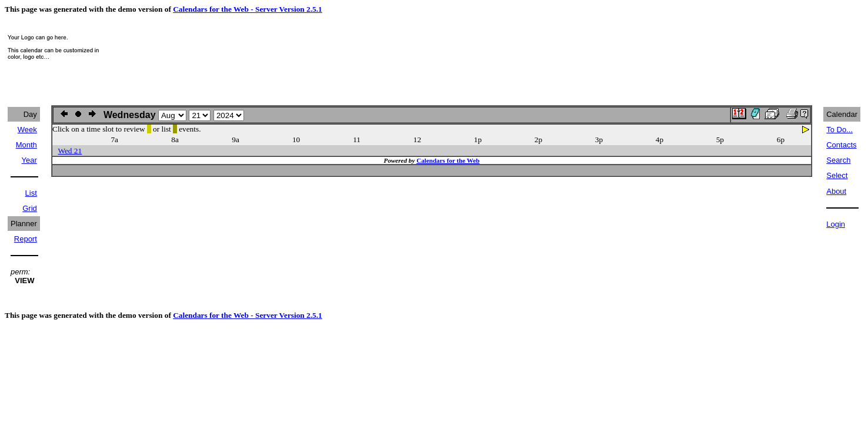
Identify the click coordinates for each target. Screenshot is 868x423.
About (836, 191)
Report (26, 239)
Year (29, 160)
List (31, 193)
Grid (30, 208)
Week (27, 130)
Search (838, 160)
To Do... (839, 130)
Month (26, 145)
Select (837, 175)
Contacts (841, 145)
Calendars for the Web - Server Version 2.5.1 (248, 9)
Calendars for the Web (448, 160)
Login (836, 224)
